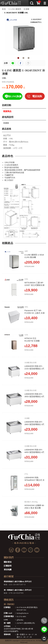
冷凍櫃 (26, 9)
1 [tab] (18, 58)
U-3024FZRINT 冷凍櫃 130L (16, 13)
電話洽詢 (37, 96)
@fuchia (20, 620)
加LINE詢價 (15, 96)
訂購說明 (8, 566)
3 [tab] (29, 58)
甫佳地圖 (8, 570)
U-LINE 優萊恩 (15, 9)
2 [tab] (23, 58)
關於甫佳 (8, 562)
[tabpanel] (24, 36)
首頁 (4, 9)
